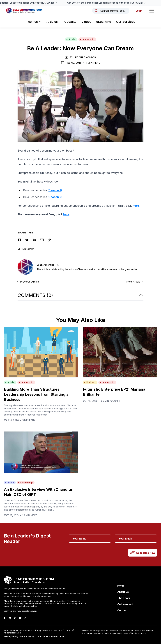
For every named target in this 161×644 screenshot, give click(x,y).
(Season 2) (55, 197)
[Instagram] (25, 618)
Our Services (126, 22)
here (136, 206)
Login (139, 11)
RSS (62, 636)
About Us (123, 592)
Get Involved (125, 604)
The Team (124, 598)
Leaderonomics (85, 57)
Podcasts (69, 22)
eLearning (104, 22)
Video (10, 482)
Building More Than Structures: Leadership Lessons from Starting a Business (36, 394)
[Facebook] (5, 618)
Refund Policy (27, 636)
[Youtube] (20, 618)
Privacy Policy (11, 636)
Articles (52, 22)
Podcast (90, 382)
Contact (122, 610)
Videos (86, 22)
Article (71, 39)
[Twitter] (10, 618)
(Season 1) (55, 190)
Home (121, 586)
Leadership (87, 39)
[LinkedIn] (15, 618)
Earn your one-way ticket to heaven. (20, 611)
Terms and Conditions (47, 636)
